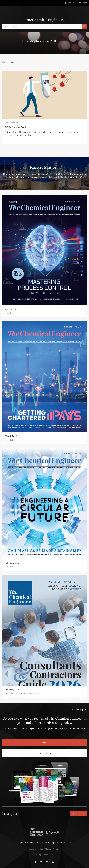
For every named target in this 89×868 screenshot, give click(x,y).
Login (83, 3)
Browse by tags (49, 843)
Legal (20, 843)
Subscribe (71, 3)
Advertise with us (64, 843)
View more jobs (79, 814)
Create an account (45, 753)
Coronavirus (15, 123)
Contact (38, 843)
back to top (78, 710)
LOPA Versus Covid (16, 127)
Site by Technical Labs (44, 855)
